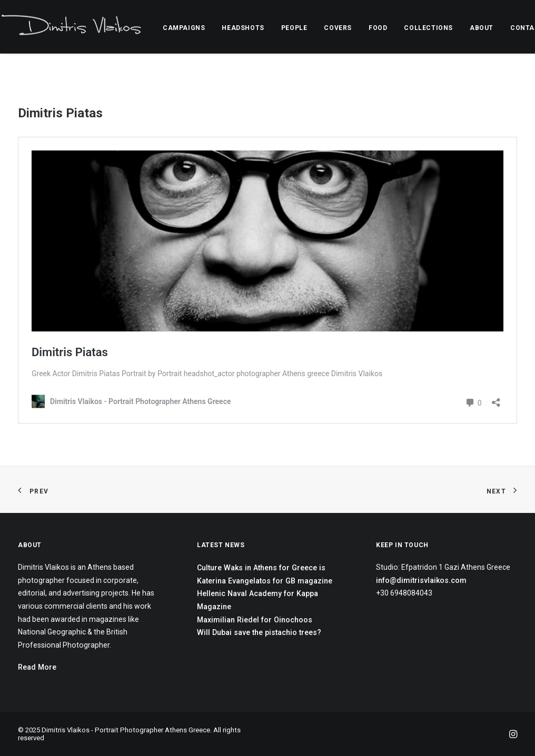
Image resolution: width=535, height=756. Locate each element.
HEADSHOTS (243, 28)
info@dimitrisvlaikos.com (421, 580)
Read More (37, 667)
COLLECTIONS (428, 28)
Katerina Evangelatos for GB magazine (265, 581)
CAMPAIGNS (184, 28)
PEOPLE (294, 28)
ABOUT (482, 28)
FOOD (378, 28)
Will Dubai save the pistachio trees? (259, 632)
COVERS (338, 28)
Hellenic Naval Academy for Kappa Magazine (257, 600)
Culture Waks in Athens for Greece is (261, 568)
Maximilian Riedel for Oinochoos (255, 620)
